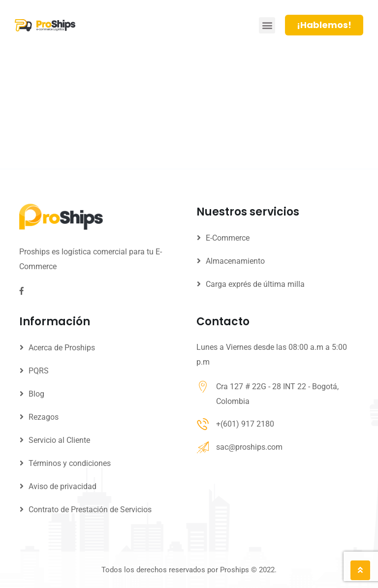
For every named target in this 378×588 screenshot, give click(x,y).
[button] (267, 25)
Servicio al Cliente (59, 440)
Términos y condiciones (70, 463)
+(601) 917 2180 (245, 424)
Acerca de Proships (62, 348)
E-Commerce (228, 238)
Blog (36, 394)
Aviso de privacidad (63, 486)
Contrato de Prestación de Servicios (90, 510)
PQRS (39, 371)
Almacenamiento (235, 261)
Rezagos (44, 417)
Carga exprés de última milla (255, 284)
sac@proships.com (249, 447)
